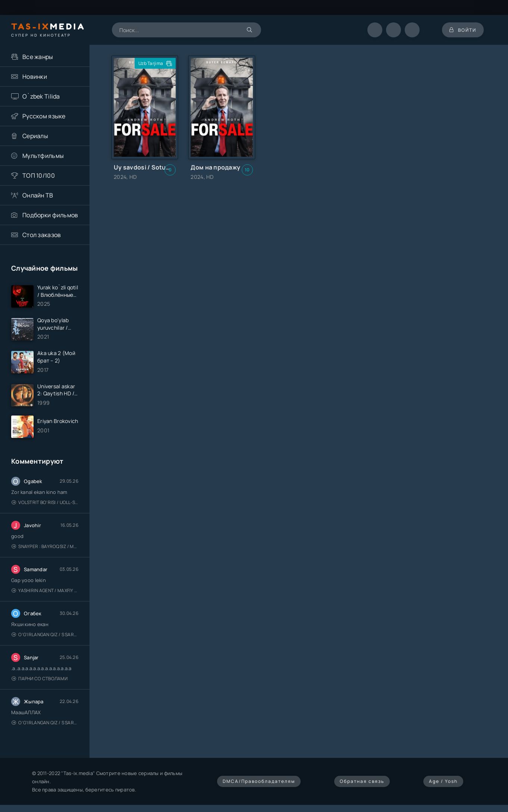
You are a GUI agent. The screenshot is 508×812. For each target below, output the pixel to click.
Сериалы (35, 136)
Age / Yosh (443, 781)
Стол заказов (42, 235)
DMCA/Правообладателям (259, 781)
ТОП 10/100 (39, 175)
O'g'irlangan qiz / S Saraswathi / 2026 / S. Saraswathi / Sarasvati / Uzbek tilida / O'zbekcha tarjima (45, 634)
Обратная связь (362, 781)
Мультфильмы (43, 156)
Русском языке (44, 116)
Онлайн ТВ (38, 195)
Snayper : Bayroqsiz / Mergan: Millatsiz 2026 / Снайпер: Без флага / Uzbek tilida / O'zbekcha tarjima (45, 546)
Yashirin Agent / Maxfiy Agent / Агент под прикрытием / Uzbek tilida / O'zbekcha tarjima (45, 590)
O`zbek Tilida (41, 96)
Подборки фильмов (50, 215)
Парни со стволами (40, 679)
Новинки (35, 77)
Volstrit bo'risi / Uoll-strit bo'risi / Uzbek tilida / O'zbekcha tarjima (45, 502)
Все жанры (38, 57)
